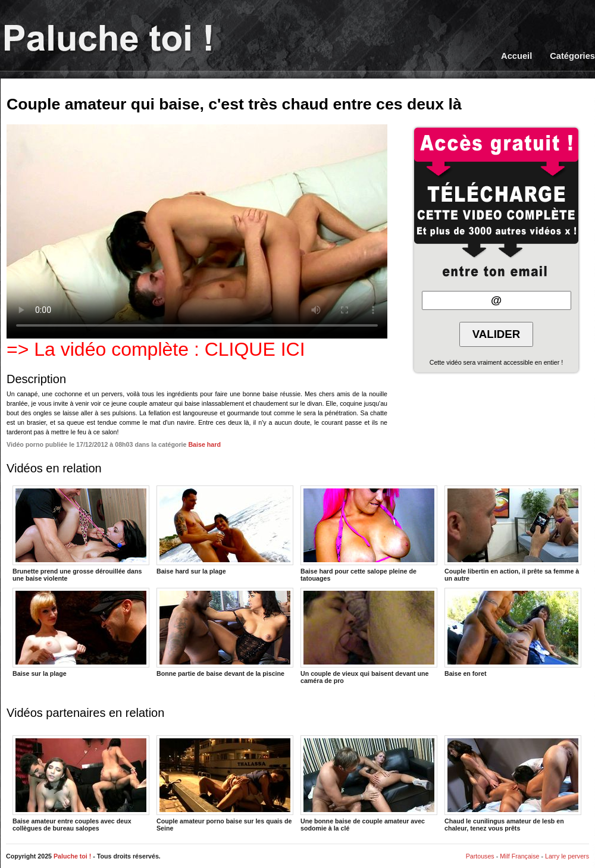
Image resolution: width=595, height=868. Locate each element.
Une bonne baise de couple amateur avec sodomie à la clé (369, 783)
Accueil (516, 56)
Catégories (572, 56)
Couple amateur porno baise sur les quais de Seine (225, 783)
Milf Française (519, 856)
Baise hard (204, 444)
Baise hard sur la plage (225, 530)
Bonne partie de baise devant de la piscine (225, 632)
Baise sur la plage (81, 632)
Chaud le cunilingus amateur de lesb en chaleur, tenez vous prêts (513, 783)
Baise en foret (513, 632)
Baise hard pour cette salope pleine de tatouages (369, 533)
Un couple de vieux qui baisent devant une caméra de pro (369, 635)
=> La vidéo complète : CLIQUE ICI (156, 349)
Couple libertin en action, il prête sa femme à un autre (513, 533)
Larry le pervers (567, 856)
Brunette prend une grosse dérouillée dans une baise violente (81, 533)
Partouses (480, 856)
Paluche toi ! (72, 856)
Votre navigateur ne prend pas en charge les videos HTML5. (197, 231)
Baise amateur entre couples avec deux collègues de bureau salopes (81, 783)
